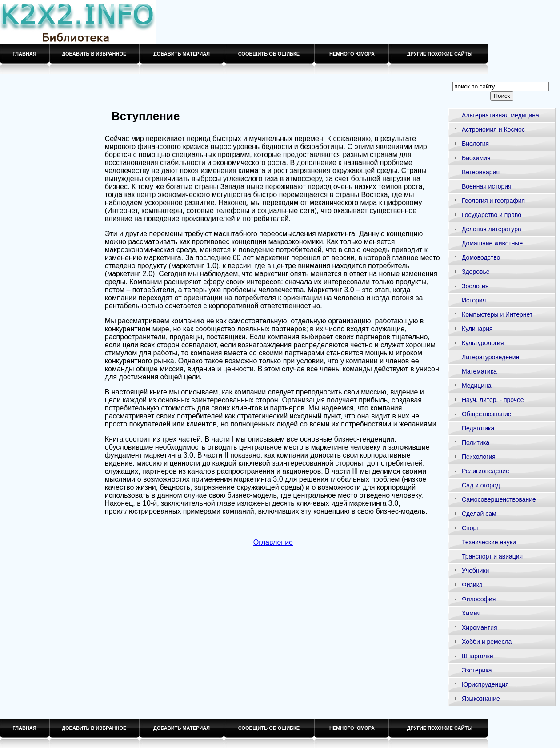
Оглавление (273, 542)
